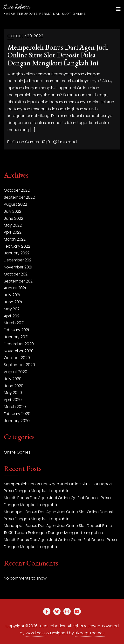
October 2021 (16, 274)
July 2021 (12, 295)
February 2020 (17, 414)
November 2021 (18, 267)
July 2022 (13, 211)
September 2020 (19, 365)
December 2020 (19, 344)
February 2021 (16, 330)
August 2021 (15, 288)
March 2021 (14, 323)
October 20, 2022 (25, 36)
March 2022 (15, 239)
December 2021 (18, 260)
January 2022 (17, 253)
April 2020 (13, 400)
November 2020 (19, 351)
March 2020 (15, 407)
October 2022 (17, 190)
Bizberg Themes (90, 633)
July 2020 (13, 379)
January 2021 (16, 337)
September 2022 (19, 197)
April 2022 (13, 232)
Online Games (23, 142)
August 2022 (15, 204)
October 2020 (17, 358)
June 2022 (14, 218)
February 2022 (17, 246)
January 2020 (17, 421)
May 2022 (13, 225)
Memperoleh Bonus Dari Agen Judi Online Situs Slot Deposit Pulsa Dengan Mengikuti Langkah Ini (58, 55)
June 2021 (13, 302)
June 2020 (14, 386)
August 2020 (16, 372)
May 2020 (13, 393)
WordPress (35, 633)
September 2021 (19, 281)
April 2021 (12, 316)
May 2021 (12, 309)
